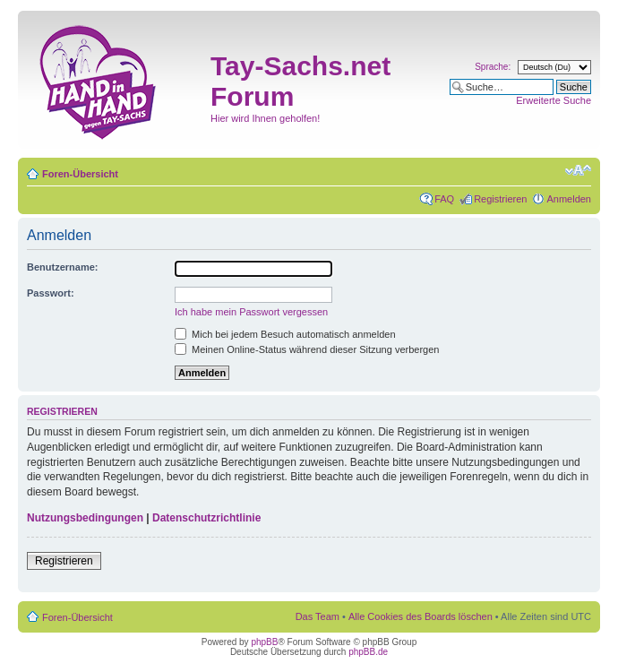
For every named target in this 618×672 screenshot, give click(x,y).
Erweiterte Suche (554, 100)
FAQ (444, 199)
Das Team (318, 616)
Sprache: (493, 67)
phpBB (264, 642)
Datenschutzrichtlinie (206, 518)
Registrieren (500, 199)
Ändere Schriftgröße (578, 170)
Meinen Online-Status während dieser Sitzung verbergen (307, 349)
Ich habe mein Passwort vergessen (251, 312)
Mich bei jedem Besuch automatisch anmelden (285, 334)
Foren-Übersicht (80, 174)
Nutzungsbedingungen (85, 518)
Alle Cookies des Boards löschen (421, 616)
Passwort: (51, 293)
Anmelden (569, 199)
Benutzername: (62, 267)
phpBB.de (368, 652)
